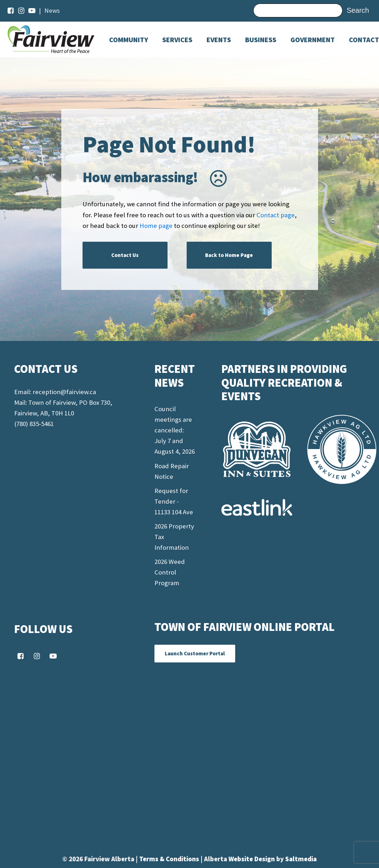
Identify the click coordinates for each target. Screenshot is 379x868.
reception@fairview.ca (64, 392)
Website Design (252, 859)
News (52, 10)
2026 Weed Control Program (170, 572)
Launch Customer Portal (195, 653)
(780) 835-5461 (34, 424)
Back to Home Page (229, 255)
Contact (364, 40)
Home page (156, 226)
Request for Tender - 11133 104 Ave (174, 501)
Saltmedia (301, 859)
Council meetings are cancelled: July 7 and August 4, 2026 (175, 430)
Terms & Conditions (170, 859)
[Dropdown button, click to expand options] (219, 40)
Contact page (276, 215)
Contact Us (125, 255)
